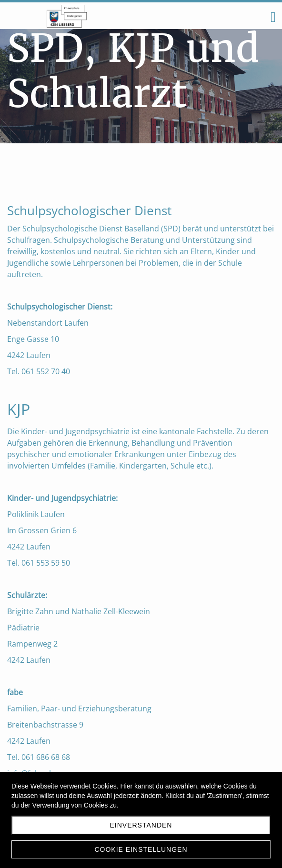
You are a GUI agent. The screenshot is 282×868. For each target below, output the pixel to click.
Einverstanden (141, 825)
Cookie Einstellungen (141, 849)
